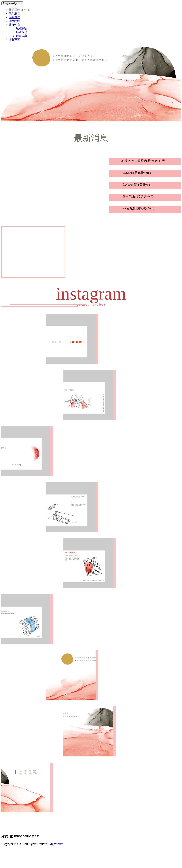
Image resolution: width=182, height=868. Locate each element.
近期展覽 (14, 17)
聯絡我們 (14, 21)
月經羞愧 (21, 32)
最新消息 (14, 13)
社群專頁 (14, 40)
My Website (56, 844)
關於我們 (19, 10)
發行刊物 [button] (14, 25)
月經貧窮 (21, 36)
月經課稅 (21, 28)
